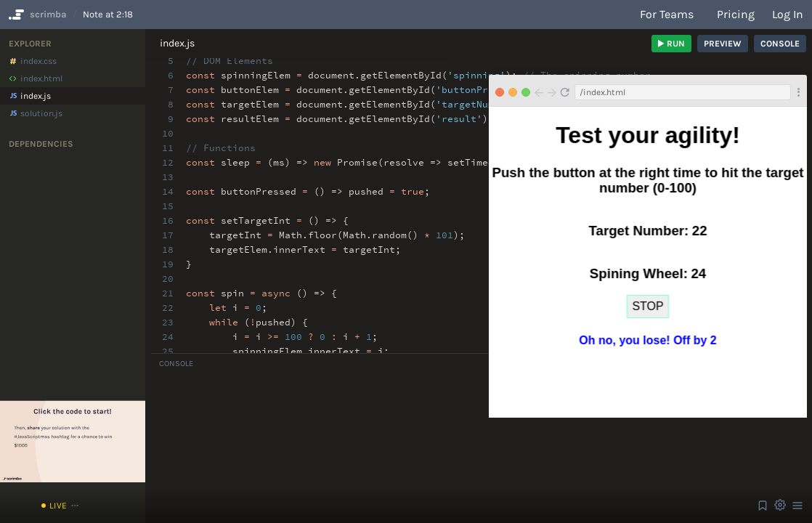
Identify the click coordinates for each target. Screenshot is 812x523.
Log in (788, 14)
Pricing (736, 14)
